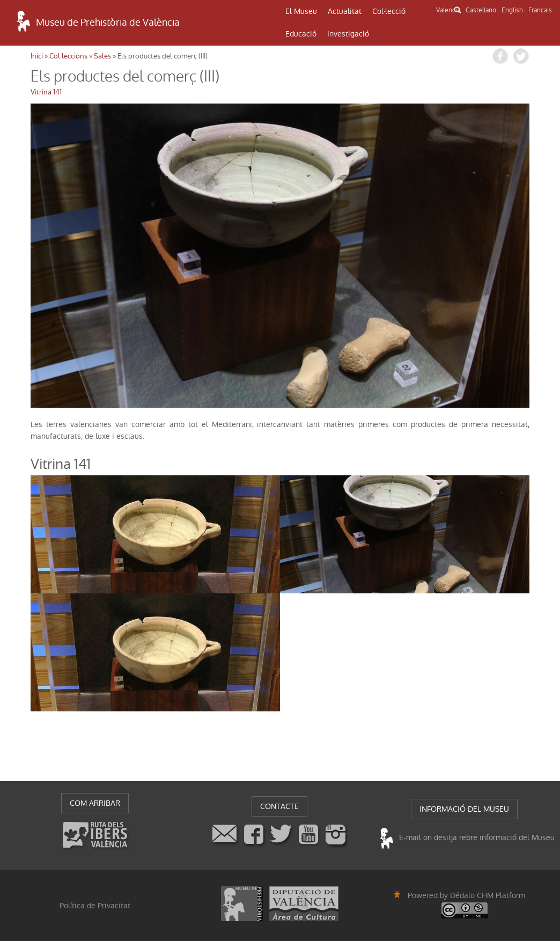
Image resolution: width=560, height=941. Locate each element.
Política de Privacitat (95, 906)
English (512, 10)
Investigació (348, 34)
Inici (37, 56)
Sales (102, 56)
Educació (301, 34)
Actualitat (345, 11)
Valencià (448, 10)
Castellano (481, 10)
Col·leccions (68, 56)
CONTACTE (279, 806)
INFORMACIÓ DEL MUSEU (464, 809)
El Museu (301, 11)
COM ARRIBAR (95, 803)
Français (540, 10)
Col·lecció (389, 11)
